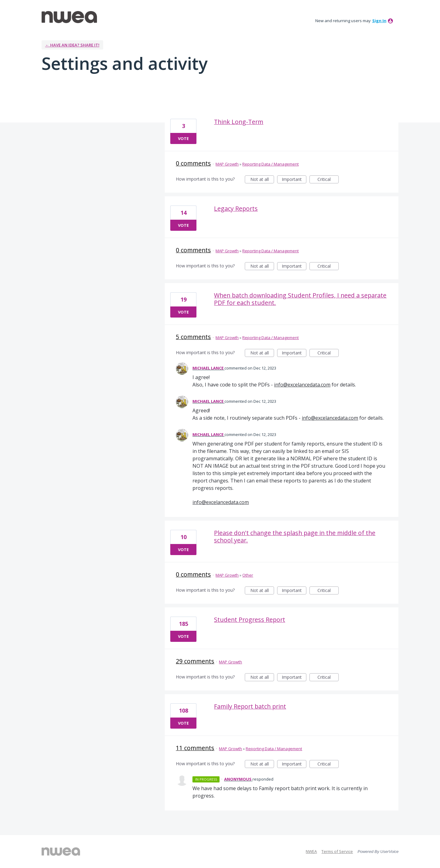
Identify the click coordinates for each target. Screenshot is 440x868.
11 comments (195, 748)
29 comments (195, 661)
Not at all (262, 180)
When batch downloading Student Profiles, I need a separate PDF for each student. (300, 299)
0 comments (193, 163)
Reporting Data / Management (270, 164)
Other (248, 575)
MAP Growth (227, 164)
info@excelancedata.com (302, 385)
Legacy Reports (236, 208)
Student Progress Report (250, 620)
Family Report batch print (250, 706)
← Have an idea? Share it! (72, 45)
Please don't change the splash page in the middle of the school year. (295, 536)
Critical (328, 180)
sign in (379, 21)
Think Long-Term (239, 122)
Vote (183, 138)
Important (294, 180)
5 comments (193, 337)
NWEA (311, 851)
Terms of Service (337, 851)
